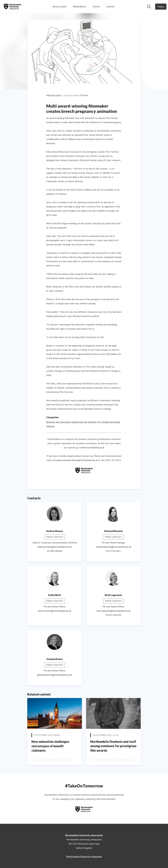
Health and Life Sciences (84, 422)
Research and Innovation (58, 422)
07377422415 (113, 551)
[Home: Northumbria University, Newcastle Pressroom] (12, 7)
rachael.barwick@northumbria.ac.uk (113, 547)
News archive (60, 6)
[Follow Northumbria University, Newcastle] (161, 7)
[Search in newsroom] (149, 7)
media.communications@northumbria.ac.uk (76, 460)
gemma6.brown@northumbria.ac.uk (55, 675)
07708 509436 (55, 551)
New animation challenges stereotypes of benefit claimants (50, 746)
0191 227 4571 (113, 460)
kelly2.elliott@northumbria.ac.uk (55, 611)
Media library (80, 6)
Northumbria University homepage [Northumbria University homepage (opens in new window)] (84, 856)
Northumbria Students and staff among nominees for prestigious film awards (113, 746)
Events (96, 6)
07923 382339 (113, 615)
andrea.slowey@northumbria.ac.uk (55, 547)
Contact (110, 6)
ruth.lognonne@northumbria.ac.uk (113, 611)
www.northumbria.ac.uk (93, 448)
